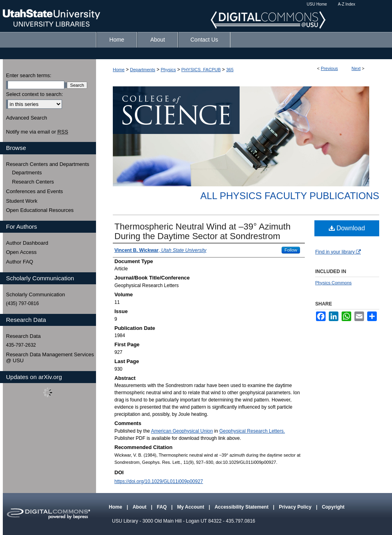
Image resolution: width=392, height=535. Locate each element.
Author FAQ (20, 262)
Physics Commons (333, 283)
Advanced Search (27, 118)
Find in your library (338, 252)
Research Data (23, 336)
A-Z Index (347, 4)
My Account (191, 507)
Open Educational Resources (40, 210)
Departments (143, 70)
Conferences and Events (34, 191)
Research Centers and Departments (48, 164)
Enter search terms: (29, 75)
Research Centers (33, 182)
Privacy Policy (296, 507)
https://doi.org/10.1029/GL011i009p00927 (159, 481)
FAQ (162, 507)
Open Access (21, 252)
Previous (329, 68)
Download (347, 228)
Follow (291, 250)
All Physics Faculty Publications (290, 196)
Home (119, 70)
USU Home (317, 4)
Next (356, 68)
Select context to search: (34, 94)
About (140, 507)
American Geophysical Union (182, 431)
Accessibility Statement (242, 507)
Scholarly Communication (35, 294)
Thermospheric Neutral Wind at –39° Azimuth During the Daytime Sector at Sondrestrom (202, 231)
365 (230, 70)
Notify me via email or (37, 132)
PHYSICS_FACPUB (201, 70)
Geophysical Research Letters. (252, 431)
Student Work (22, 201)
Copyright (333, 507)
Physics (168, 70)
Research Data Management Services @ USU (50, 358)
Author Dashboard (27, 243)
